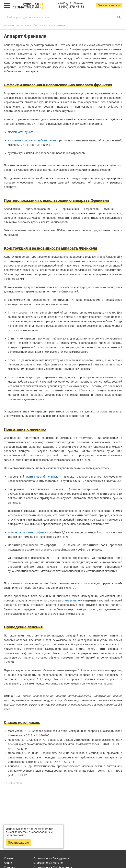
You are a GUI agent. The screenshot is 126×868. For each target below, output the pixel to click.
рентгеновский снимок (42, 477)
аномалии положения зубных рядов (32, 140)
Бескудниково (52, 858)
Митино (48, 863)
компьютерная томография (26, 532)
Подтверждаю (18, 843)
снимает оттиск (72, 600)
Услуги (8, 858)
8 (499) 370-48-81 (71, 7)
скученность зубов (20, 132)
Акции (8, 863)
